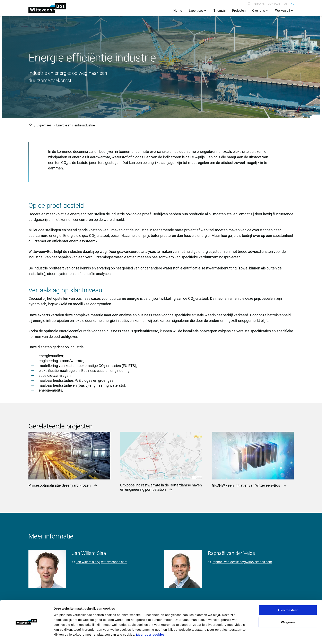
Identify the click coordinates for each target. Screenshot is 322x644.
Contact (274, 4)
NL (292, 4)
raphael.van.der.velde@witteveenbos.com (242, 562)
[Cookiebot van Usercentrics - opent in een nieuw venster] (27, 636)
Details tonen (221, 636)
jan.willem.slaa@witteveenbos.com (102, 562)
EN (285, 4)
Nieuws (259, 4)
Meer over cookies (150, 623)
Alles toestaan (288, 598)
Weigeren (288, 610)
